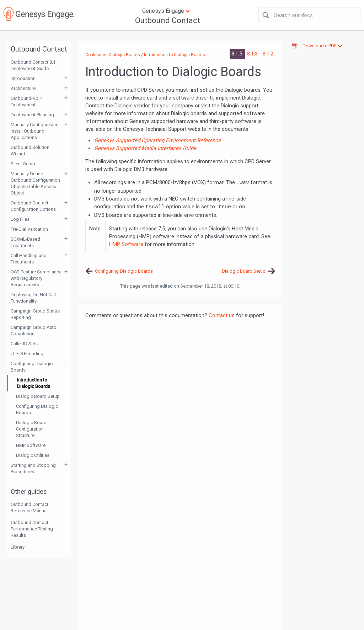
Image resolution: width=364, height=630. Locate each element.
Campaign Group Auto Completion (34, 330)
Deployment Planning (32, 115)
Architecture (23, 88)
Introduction (23, 78)
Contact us (222, 315)
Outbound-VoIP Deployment (26, 102)
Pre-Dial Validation (29, 229)
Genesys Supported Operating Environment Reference (157, 140)
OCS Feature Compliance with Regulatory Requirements (36, 278)
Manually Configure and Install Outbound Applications (35, 131)
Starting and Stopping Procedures (33, 468)
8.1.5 (237, 54)
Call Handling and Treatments (29, 259)
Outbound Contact (168, 20)
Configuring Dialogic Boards (32, 367)
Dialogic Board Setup (38, 396)
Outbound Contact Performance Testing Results (32, 529)
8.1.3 (253, 54)
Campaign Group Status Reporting (35, 314)
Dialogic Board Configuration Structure (31, 429)
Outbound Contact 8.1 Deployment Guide (33, 65)
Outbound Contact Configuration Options (33, 206)
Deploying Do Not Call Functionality (33, 298)
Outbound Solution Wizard (30, 151)
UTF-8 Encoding (27, 354)
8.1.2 (268, 54)
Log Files (20, 219)
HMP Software (31, 445)
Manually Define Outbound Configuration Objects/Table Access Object (35, 183)
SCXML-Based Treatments (25, 242)
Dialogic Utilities (33, 455)
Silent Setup (23, 164)
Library (18, 547)
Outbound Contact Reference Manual (30, 508)
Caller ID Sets (24, 344)
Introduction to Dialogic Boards (34, 383)
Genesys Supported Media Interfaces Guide (145, 148)
